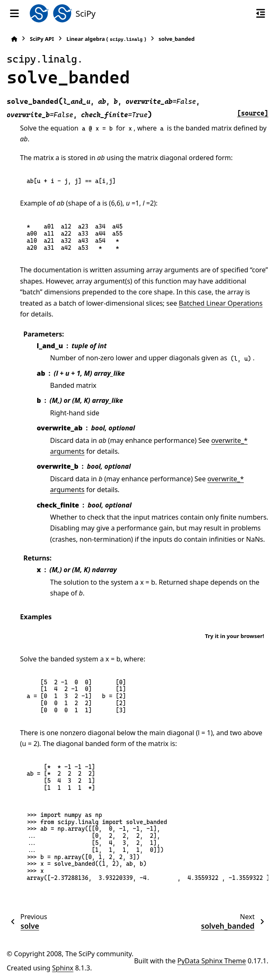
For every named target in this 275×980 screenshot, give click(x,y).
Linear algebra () (106, 39)
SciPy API (42, 39)
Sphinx (63, 968)
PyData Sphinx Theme (212, 961)
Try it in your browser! (235, 636)
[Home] (14, 39)
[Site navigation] (14, 13)
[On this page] (261, 13)
